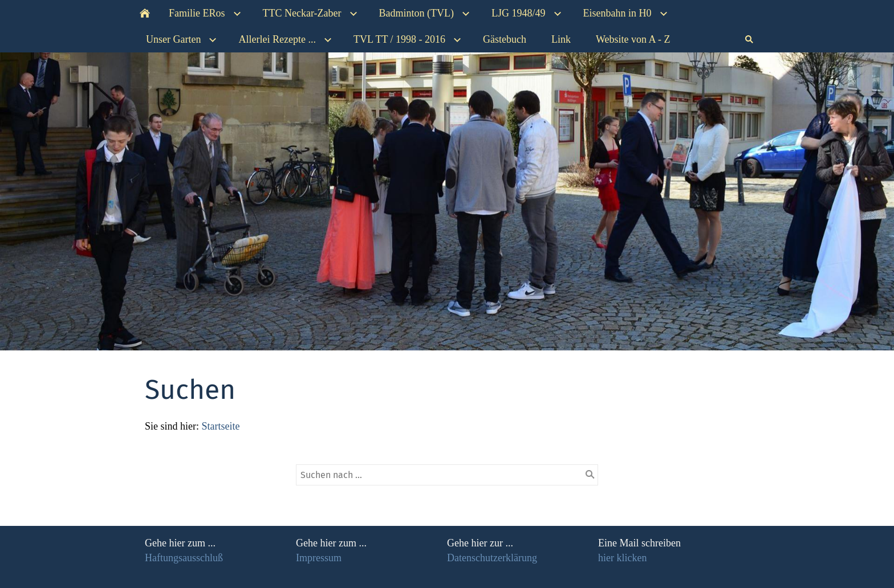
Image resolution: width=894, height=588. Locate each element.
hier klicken (622, 558)
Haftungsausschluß (184, 558)
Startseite (221, 426)
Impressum (319, 558)
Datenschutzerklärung (492, 558)
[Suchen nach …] (447, 475)
